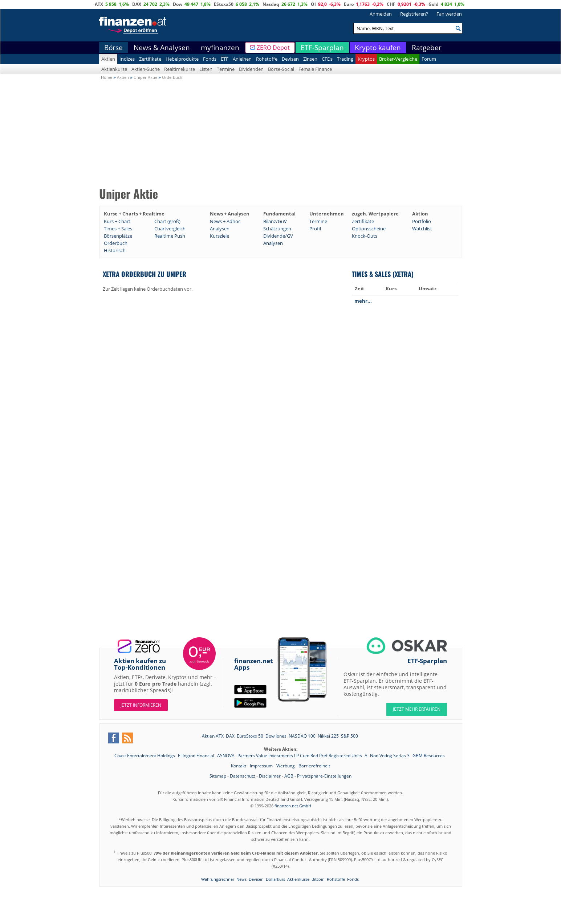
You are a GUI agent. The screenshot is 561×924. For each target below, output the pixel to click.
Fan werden (449, 14)
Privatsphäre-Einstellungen (324, 776)
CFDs (327, 59)
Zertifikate (150, 59)
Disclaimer (270, 776)
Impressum (261, 766)
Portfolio (422, 221)
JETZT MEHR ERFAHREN (417, 709)
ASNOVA (226, 756)
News (241, 879)
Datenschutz (243, 776)
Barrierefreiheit (314, 766)
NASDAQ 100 (302, 736)
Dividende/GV (278, 236)
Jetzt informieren (141, 705)
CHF (391, 4)
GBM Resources (429, 756)
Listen (206, 69)
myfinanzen (220, 48)
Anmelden (381, 14)
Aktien (108, 59)
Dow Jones (276, 736)
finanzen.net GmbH (293, 806)
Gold (434, 4)
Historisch (115, 250)
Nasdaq (271, 4)
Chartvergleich (170, 229)
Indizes (127, 59)
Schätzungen (277, 229)
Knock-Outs (365, 236)
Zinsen (310, 59)
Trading (345, 59)
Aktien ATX (213, 736)
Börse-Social (281, 69)
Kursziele (219, 236)
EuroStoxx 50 (250, 736)
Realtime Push (170, 236)
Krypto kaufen (378, 48)
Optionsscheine (369, 229)
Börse (113, 48)
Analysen (220, 229)
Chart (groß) (167, 221)
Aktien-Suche (146, 69)
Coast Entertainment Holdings (145, 756)
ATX (99, 4)
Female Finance (315, 69)
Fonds (210, 59)
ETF (225, 59)
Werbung (286, 766)
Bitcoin (318, 879)
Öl (313, 4)
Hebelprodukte (182, 59)
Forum (429, 59)
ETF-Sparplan (322, 48)
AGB (289, 776)
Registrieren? (414, 14)
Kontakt (239, 766)
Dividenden (251, 69)
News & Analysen (162, 48)
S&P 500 (349, 736)
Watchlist (422, 229)
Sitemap (218, 776)
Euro (349, 4)
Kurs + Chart (117, 221)
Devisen (290, 59)
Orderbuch (116, 243)
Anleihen (242, 59)
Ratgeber (427, 48)
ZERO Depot (273, 48)
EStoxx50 (224, 4)
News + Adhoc (225, 221)
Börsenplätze (118, 236)
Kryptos (366, 59)
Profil (315, 229)
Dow (178, 4)
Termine (226, 69)
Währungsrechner (218, 879)
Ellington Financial (197, 756)
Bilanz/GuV (275, 221)
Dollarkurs (275, 879)
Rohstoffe (267, 59)
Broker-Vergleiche (398, 59)
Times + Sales (118, 229)
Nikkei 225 (328, 736)
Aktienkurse (114, 69)
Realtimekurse (180, 69)
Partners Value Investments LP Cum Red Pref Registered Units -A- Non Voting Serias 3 (324, 756)
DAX (137, 4)
